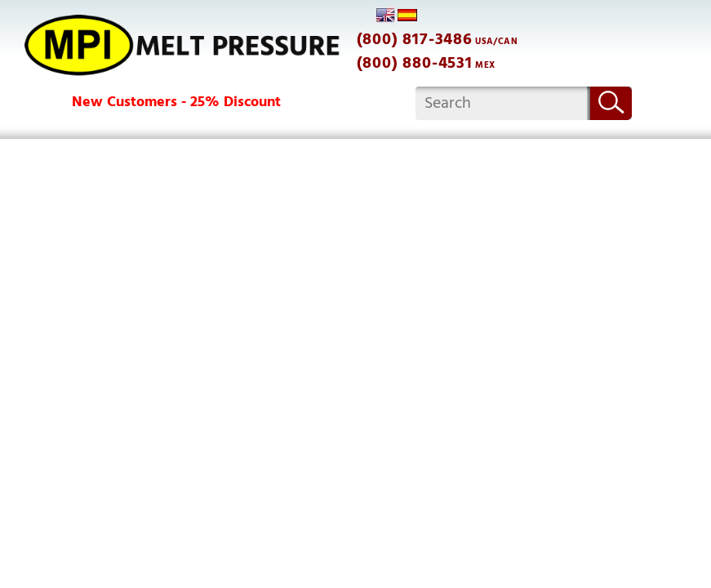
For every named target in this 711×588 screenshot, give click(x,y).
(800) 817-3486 (415, 39)
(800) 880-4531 (415, 63)
